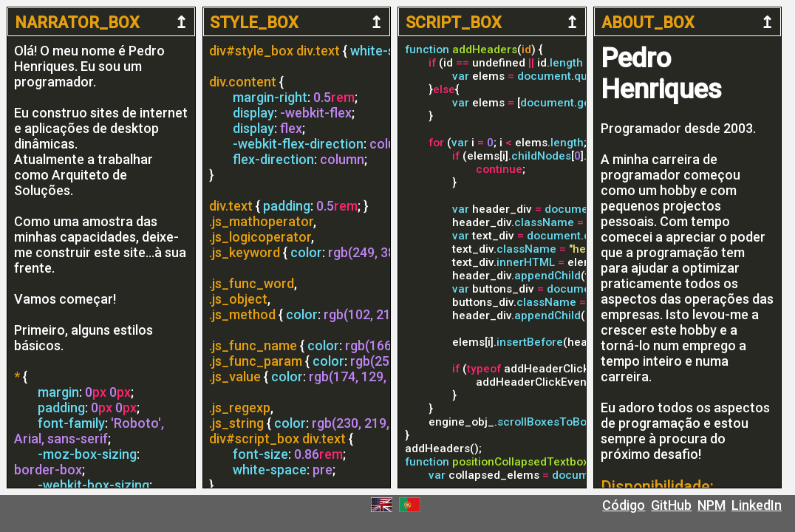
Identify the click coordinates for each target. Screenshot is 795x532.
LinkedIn (757, 505)
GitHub (671, 505)
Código (624, 505)
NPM (712, 505)
